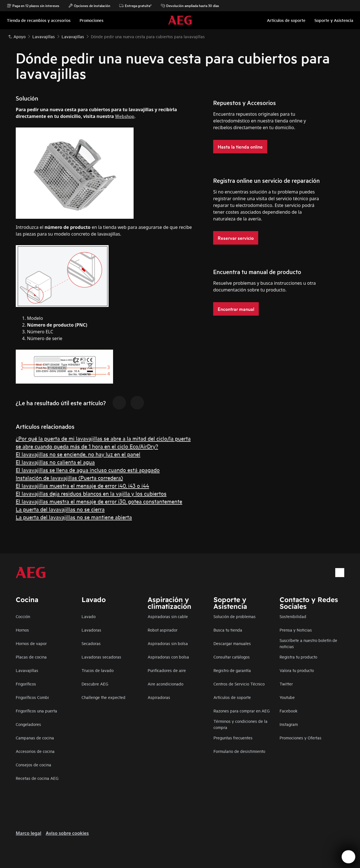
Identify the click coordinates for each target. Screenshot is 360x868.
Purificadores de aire (167, 670)
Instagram (289, 724)
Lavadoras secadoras (101, 657)
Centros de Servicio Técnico (239, 684)
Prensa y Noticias (296, 630)
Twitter (286, 684)
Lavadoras (91, 630)
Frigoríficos (26, 684)
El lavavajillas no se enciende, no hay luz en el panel (78, 454)
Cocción (23, 616)
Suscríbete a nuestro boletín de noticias (308, 643)
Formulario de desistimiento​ (239, 751)
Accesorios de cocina (35, 751)
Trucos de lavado (98, 670)
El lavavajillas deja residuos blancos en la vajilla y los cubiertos (91, 493)
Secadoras (91, 643)
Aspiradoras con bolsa (168, 657)
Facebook (289, 711)
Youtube (287, 697)
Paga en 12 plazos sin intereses (33, 6)
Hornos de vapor (31, 643)
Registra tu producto (298, 657)
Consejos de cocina (33, 765)
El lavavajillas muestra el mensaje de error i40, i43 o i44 (82, 485)
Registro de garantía (232, 670)
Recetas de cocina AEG (37, 778)
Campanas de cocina (35, 738)
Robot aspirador (163, 630)
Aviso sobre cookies (67, 833)
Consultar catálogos (232, 657)
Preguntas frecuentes (233, 738)
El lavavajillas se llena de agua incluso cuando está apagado (88, 470)
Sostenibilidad (293, 616)
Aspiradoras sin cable (168, 616)
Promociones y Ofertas (301, 738)
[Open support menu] (348, 857)
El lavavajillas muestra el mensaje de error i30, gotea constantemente (99, 501)
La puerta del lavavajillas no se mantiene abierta (74, 517)
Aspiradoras (159, 697)
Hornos (22, 630)
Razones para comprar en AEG (242, 711)
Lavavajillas (27, 670)
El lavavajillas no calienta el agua (55, 462)
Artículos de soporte (232, 697)
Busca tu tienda (228, 630)
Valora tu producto (297, 670)
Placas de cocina (31, 657)
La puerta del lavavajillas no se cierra (60, 509)
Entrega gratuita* (135, 6)
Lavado (89, 616)
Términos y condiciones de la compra (240, 724)
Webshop (125, 116)
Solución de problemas (235, 616)
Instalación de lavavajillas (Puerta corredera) (69, 478)
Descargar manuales (232, 643)
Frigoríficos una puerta (36, 711)
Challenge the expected (103, 697)
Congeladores (28, 724)
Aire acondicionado (166, 684)
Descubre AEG (95, 684)
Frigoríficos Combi (32, 697)
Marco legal (29, 833)
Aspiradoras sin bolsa (168, 643)
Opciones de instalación (89, 6)
